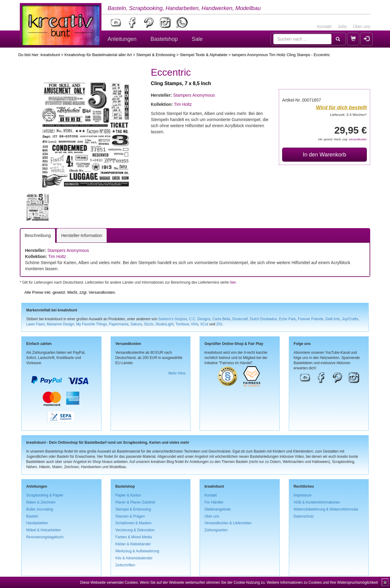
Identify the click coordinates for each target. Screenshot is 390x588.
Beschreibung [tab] (38, 235)
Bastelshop (164, 39)
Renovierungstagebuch (45, 537)
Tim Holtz (183, 104)
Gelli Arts (333, 319)
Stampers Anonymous (194, 95)
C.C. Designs (200, 319)
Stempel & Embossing (156, 55)
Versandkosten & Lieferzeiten (228, 523)
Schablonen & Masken (134, 523)
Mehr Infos (177, 373)
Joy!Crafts (350, 319)
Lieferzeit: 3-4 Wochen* (348, 115)
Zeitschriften (125, 565)
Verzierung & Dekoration (135, 530)
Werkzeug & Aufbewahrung (137, 551)
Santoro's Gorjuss (173, 319)
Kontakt (324, 27)
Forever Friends (310, 319)
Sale (197, 39)
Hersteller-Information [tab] (82, 235)
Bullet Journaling (40, 509)
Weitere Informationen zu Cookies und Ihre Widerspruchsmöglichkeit (322, 583)
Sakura (136, 324)
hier (233, 282)
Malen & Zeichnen (41, 502)
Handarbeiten (37, 523)
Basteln (32, 516)
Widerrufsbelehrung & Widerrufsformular (326, 509)
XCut (204, 324)
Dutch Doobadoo (263, 319)
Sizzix (149, 324)
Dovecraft (240, 319)
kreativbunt (50, 55)
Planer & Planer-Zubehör (136, 502)
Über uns (362, 27)
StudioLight (165, 324)
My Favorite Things (92, 324)
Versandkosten (358, 139)
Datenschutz (304, 516)
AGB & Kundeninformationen (317, 502)
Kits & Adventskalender (134, 558)
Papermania (119, 324)
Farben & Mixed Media (134, 537)
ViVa (194, 324)
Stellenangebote (218, 509)
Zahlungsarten (216, 530)
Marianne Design (60, 324)
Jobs (342, 27)
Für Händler (214, 502)
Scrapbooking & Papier (45, 495)
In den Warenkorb (324, 155)
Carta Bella (221, 319)
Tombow (182, 324)
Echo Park (287, 319)
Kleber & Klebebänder (133, 544)
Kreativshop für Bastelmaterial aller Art (98, 55)
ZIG (219, 324)
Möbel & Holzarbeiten (44, 530)
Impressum (303, 495)
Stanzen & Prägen (130, 516)
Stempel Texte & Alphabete (204, 55)
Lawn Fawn (35, 324)
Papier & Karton (128, 495)
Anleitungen (122, 39)
